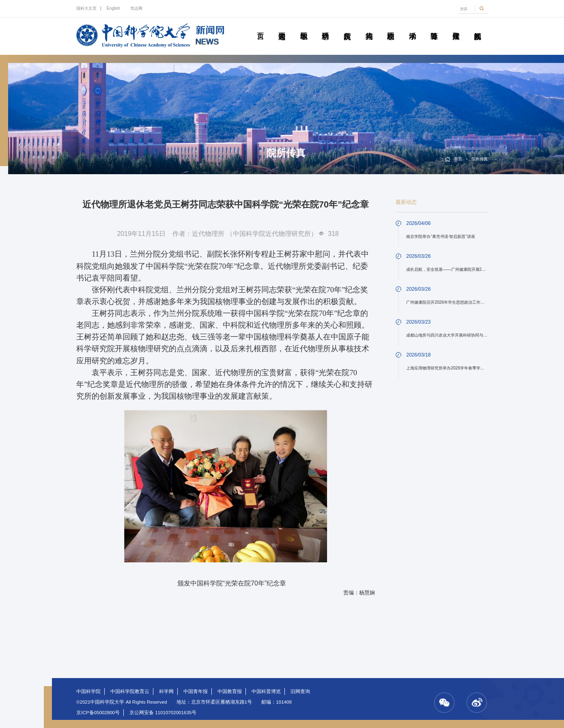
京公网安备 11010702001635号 (163, 713)
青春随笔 (434, 27)
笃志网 (136, 8)
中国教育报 (230, 691)
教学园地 (304, 27)
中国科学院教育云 (130, 691)
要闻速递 (282, 27)
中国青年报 (196, 691)
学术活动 (412, 27)
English (113, 8)
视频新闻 (478, 27)
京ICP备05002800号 (98, 713)
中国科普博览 (266, 691)
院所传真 (347, 27)
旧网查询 (300, 691)
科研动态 (325, 27)
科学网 (166, 691)
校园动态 (391, 27)
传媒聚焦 (456, 27)
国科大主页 (86, 8)
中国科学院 (88, 691)
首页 (260, 27)
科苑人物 (369, 27)
